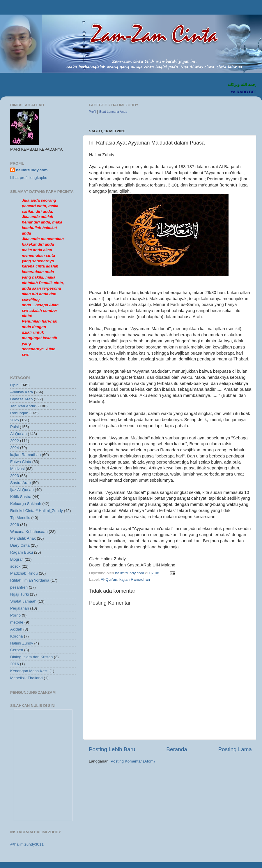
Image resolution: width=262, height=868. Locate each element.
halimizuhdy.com (32, 170)
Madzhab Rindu (24, 573)
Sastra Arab (21, 483)
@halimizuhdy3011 (27, 844)
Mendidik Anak (23, 538)
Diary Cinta (20, 545)
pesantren (19, 587)
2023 (15, 476)
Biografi (17, 559)
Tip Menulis (20, 518)
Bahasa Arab (21, 399)
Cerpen (17, 650)
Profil (92, 112)
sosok (15, 566)
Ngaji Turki (20, 594)
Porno (15, 615)
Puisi (14, 427)
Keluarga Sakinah (26, 504)
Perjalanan (20, 608)
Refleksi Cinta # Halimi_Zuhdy (37, 511)
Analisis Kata (22, 392)
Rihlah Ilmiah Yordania (30, 580)
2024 (15, 448)
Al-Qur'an (109, 579)
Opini (15, 385)
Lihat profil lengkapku (29, 178)
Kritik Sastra (21, 497)
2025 (15, 420)
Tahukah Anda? (24, 406)
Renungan (19, 413)
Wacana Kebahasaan (29, 532)
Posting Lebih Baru (112, 749)
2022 (15, 441)
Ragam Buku (22, 552)
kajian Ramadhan (135, 579)
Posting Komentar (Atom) (133, 761)
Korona (17, 636)
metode (17, 622)
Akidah (16, 629)
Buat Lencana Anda (113, 112)
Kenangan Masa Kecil (29, 671)
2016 (15, 664)
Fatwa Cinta (21, 462)
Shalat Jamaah (23, 601)
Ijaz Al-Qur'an (22, 490)
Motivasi (17, 469)
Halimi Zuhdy (22, 643)
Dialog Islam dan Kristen (31, 657)
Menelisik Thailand (26, 678)
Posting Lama (235, 749)
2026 (15, 525)
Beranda (177, 749)
